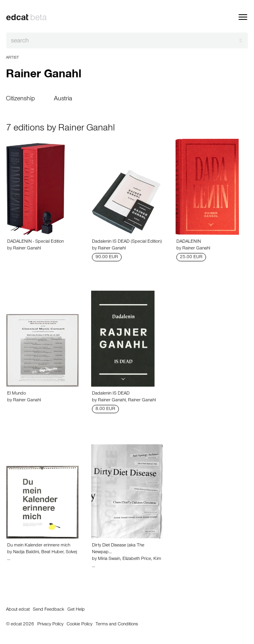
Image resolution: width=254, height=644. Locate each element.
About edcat (18, 610)
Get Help (76, 610)
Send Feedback (49, 610)
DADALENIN (189, 242)
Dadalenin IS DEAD (111, 394)
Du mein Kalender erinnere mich (39, 546)
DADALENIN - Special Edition (35, 242)
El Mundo (16, 394)
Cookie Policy (79, 625)
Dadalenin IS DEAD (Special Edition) (127, 242)
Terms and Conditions (117, 625)
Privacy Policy (50, 625)
